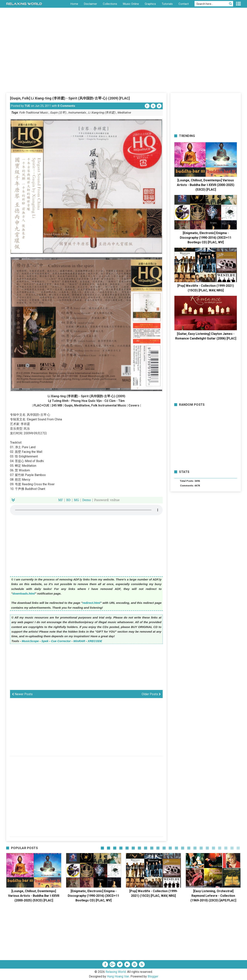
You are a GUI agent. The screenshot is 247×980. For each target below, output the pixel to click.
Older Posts (151, 694)
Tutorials (167, 4)
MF (61, 500)
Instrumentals (77, 113)
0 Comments (66, 106)
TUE (27, 106)
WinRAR (79, 641)
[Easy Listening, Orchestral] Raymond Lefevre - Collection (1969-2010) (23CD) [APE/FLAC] (213, 896)
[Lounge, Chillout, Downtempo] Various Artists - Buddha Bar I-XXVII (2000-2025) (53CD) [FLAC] (206, 185)
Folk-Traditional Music (33, 113)
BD (68, 500)
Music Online (131, 4)
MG (76, 500)
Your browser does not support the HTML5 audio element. (86, 510)
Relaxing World (116, 972)
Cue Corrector (61, 641)
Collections (110, 4)
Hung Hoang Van (118, 976)
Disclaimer (91, 4)
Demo (87, 500)
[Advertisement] (123, 64)
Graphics (150, 4)
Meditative (124, 113)
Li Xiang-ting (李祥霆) (102, 113)
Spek (45, 641)
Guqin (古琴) (58, 113)
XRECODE (95, 641)
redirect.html (91, 603)
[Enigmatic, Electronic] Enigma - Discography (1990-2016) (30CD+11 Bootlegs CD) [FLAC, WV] (206, 238)
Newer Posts (22, 694)
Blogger (153, 976)
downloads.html (24, 594)
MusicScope (30, 641)
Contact (184, 4)
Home (74, 4)
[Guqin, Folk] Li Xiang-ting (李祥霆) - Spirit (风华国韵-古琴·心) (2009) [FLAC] (70, 98)
